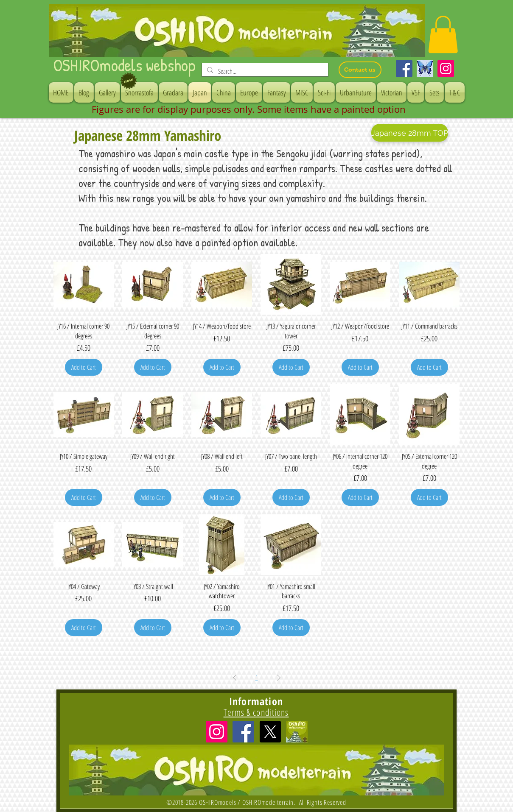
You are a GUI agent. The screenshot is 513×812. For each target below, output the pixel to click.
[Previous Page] (235, 678)
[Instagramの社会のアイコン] (217, 732)
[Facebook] (404, 68)
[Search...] (264, 71)
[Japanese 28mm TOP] (410, 133)
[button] (443, 34)
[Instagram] (446, 68)
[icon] (297, 732)
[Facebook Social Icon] (243, 732)
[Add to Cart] (84, 367)
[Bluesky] (425, 68)
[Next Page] (279, 678)
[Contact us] (360, 70)
